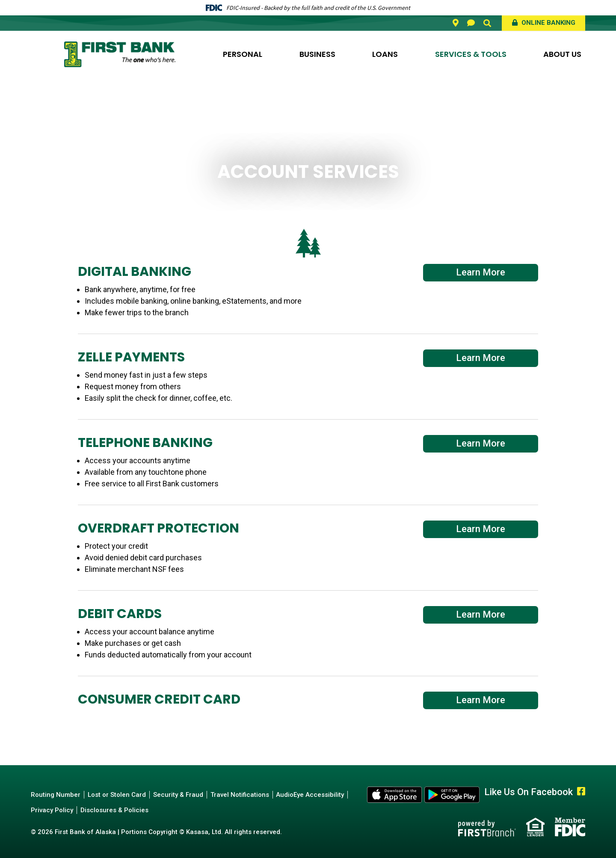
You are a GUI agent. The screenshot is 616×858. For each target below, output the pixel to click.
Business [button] (317, 54)
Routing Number (56, 795)
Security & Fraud (178, 795)
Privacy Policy (52, 810)
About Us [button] (562, 54)
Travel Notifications (240, 795)
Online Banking (548, 23)
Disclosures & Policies (114, 810)
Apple (395, 795)
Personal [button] (243, 54)
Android (452, 795)
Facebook (581, 791)
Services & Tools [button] (471, 54)
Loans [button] (385, 54)
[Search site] (487, 23)
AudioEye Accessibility (310, 795)
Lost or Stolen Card (117, 795)
